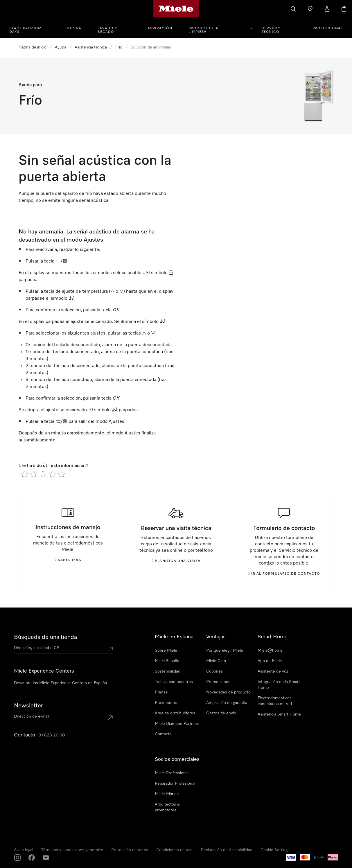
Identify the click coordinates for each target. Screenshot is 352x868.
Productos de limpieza (204, 30)
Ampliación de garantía (227, 703)
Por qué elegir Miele (225, 650)
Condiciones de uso (174, 850)
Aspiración (160, 28)
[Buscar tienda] (310, 9)
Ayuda (61, 47)
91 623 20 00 (52, 735)
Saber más (68, 560)
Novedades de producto (228, 692)
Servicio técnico (271, 30)
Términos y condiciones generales (72, 850)
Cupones (214, 671)
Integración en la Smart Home (279, 685)
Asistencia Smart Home (279, 714)
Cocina (73, 28)
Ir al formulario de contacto (284, 574)
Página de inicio (33, 47)
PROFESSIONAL (328, 28)
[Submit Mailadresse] (110, 718)
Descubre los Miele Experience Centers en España (60, 683)
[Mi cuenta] (327, 9)
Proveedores (167, 703)
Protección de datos (130, 850)
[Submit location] (110, 649)
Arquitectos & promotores (168, 807)
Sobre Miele (166, 650)
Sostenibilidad (168, 671)
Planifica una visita (176, 561)
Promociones (218, 682)
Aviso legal (24, 850)
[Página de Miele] (176, 9)
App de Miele (270, 661)
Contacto (163, 734)
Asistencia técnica (91, 47)
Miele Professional (172, 773)
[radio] (24, 474)
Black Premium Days (25, 30)
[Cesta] (344, 9)
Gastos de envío (221, 713)
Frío (119, 47)
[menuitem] (32, 28)
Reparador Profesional (175, 783)
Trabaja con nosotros (174, 682)
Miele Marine (167, 794)
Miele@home (270, 650)
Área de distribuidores (175, 713)
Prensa (161, 692)
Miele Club (216, 661)
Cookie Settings (275, 850)
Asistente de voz (273, 671)
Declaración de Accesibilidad (227, 850)
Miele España (167, 661)
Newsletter (28, 706)
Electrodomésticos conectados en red (275, 701)
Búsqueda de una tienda (45, 637)
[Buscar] (293, 9)
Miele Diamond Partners (177, 724)
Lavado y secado (107, 30)
